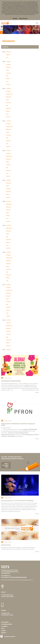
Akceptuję (15, 19)
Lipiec (8, 70)
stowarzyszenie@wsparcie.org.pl (30, 390)
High (1, 27)
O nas (3, 628)
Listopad (8, 64)
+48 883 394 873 (6, 613)
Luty (7, 57)
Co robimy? (4, 626)
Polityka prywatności (8, 636)
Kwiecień (8, 52)
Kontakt (4, 633)
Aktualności (5, 622)
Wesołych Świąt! (6, 545)
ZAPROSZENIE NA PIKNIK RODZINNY (11, 381)
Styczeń (8, 84)
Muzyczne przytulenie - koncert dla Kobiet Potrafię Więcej (17, 501)
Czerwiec (9, 73)
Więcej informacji (23, 19)
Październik (9, 94)
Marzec (8, 55)
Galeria (3, 631)
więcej (37, 392)
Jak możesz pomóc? (7, 624)
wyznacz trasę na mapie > (8, 596)
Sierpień (8, 210)
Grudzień (8, 62)
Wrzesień (9, 67)
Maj (7, 76)
